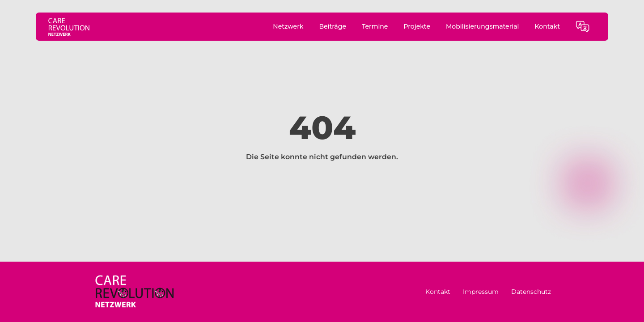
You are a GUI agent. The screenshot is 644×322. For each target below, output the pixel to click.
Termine (375, 26)
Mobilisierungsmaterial (483, 26)
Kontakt (547, 26)
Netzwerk (288, 26)
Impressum (481, 292)
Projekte (417, 26)
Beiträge (333, 26)
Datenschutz (531, 292)
